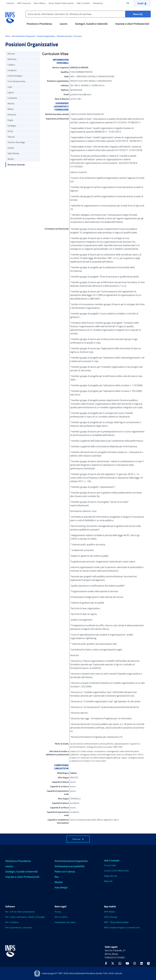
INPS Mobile (109, 912)
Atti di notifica (61, 917)
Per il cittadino (12, 922)
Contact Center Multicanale (116, 871)
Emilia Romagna (15, 76)
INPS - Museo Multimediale (116, 922)
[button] (142, 3)
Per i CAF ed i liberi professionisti (20, 912)
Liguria (11, 92)
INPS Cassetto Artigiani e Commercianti (122, 927)
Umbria (11, 148)
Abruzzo (11, 54)
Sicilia (10, 131)
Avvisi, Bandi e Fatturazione (61, 3)
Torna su (78, 839)
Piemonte (12, 115)
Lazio (10, 87)
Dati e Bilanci (40, 3)
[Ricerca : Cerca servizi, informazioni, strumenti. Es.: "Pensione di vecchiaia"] (138, 14)
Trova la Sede (110, 865)
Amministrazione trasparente (71, 861)
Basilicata (12, 59)
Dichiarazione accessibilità (69, 866)
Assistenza (98, 3)
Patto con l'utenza (65, 871)
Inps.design (61, 887)
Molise (10, 109)
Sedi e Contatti (83, 3)
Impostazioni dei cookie (65, 922)
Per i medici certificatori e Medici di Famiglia (25, 917)
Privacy (58, 912)
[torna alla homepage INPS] (10, 17)
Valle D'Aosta (13, 153)
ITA (129, 3)
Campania (12, 70)
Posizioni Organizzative (46, 36)
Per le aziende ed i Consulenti (19, 927)
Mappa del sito (110, 876)
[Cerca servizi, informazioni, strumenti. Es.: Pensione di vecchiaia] (88, 14)
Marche (11, 103)
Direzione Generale (64, 36)
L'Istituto (10, 3)
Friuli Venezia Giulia (16, 81)
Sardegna (12, 126)
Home (8, 36)
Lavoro (64, 24)
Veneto (11, 159)
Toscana (11, 137)
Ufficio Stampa (111, 917)
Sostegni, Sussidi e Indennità (91, 24)
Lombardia (12, 98)
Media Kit (108, 881)
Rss (57, 877)
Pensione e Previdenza (39, 24)
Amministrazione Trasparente (24, 36)
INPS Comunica (24, 3)
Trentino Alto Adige (16, 142)
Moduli (59, 882)
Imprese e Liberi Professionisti (132, 24)
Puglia (10, 120)
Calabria (11, 65)
